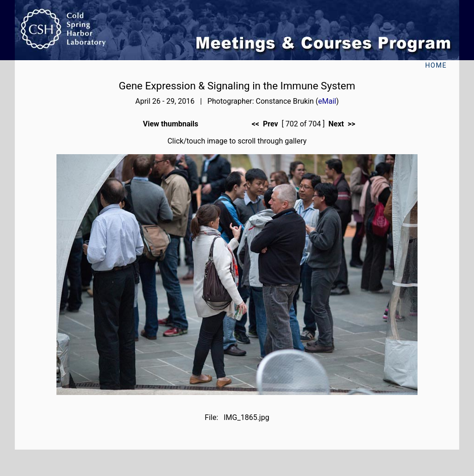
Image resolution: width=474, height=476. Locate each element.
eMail (327, 101)
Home (436, 66)
